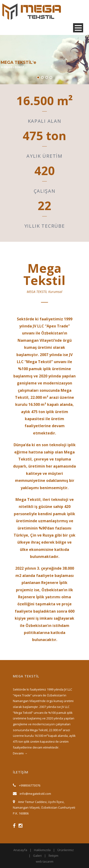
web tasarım (45, 861)
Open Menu (78, 28)
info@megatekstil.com (35, 794)
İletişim (53, 856)
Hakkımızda (42, 850)
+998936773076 (30, 785)
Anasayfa (20, 850)
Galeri (37, 856)
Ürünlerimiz (66, 850)
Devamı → (20, 753)
